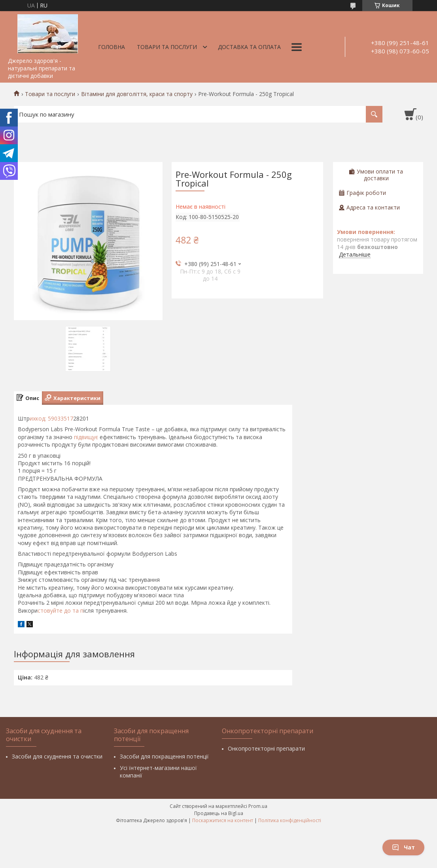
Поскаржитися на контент (223, 820)
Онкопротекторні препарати (266, 748)
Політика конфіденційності (290, 820)
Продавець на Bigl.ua (219, 813)
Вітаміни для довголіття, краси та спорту (137, 94)
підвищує (85, 437)
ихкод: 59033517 (51, 418)
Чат (403, 847)
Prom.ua (258, 806)
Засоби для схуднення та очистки (57, 756)
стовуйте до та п (61, 610)
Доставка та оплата (249, 47)
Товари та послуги (167, 47)
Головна (112, 47)
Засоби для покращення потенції (164, 756)
